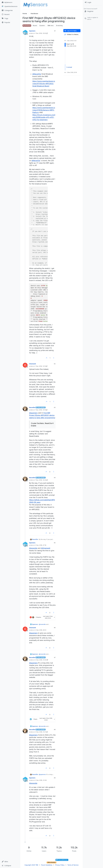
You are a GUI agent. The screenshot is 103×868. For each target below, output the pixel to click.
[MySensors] (10, 2)
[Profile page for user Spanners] (25, 32)
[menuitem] (93, 2)
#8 (55, 730)
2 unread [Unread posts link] (69, 67)
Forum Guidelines (47, 865)
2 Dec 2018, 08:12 (41, 630)
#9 (55, 778)
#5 (55, 543)
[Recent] (10, 14)
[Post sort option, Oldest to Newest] (72, 35)
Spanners (32, 31)
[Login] (93, 2)
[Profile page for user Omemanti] (25, 365)
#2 (55, 364)
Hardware (27, 26)
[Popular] (10, 22)
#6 (55, 628)
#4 (55, 478)
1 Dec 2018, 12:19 (40, 366)
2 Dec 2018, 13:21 (41, 732)
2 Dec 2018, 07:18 (41, 545)
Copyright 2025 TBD (31, 865)
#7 (55, 657)
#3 (55, 407)
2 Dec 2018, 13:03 (41, 660)
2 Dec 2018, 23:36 (41, 780)
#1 (55, 31)
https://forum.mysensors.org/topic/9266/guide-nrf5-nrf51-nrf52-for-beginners (44, 117)
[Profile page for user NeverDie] (25, 409)
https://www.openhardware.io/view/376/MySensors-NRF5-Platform (44, 110)
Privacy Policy (60, 865)
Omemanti (33, 364)
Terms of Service (73, 865)
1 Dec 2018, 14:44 (41, 480)
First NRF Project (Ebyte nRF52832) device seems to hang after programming (42, 415)
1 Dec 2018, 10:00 (41, 33)
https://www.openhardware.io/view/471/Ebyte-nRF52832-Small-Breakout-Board (44, 84)
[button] (10, 862)
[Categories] (10, 10)
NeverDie (32, 407)
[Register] (93, 11)
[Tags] (10, 18)
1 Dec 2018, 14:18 (40, 410)
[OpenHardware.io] (10, 6)
